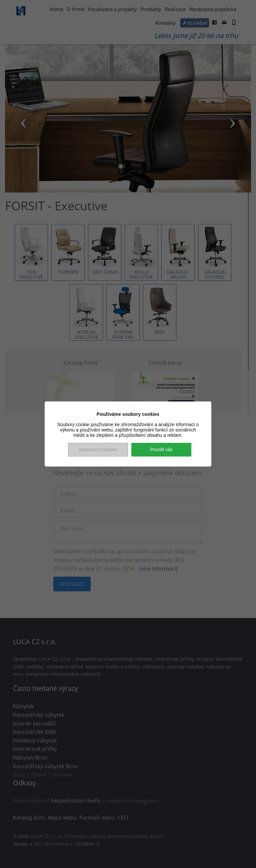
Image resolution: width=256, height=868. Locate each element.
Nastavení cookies (98, 450)
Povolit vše (161, 450)
